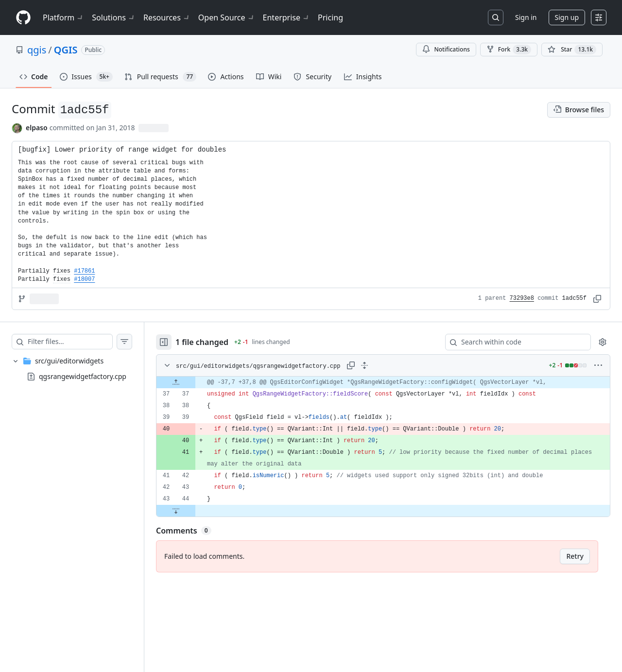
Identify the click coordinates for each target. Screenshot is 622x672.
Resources (167, 17)
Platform (63, 17)
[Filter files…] (70, 342)
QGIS (66, 50)
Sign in (526, 17)
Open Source (227, 17)
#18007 (84, 279)
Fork (509, 50)
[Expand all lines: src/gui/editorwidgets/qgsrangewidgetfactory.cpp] (364, 365)
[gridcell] (383, 382)
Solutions (114, 17)
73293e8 (522, 298)
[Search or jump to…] (496, 17)
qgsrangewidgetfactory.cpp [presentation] (83, 376)
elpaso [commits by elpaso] (37, 128)
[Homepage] (23, 18)
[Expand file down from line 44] (176, 511)
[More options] (598, 365)
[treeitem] (72, 369)
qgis (37, 50)
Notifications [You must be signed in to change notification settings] (446, 49)
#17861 (84, 271)
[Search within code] (513, 342)
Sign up (567, 17)
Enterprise (286, 17)
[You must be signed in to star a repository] (572, 50)
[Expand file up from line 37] (176, 382)
